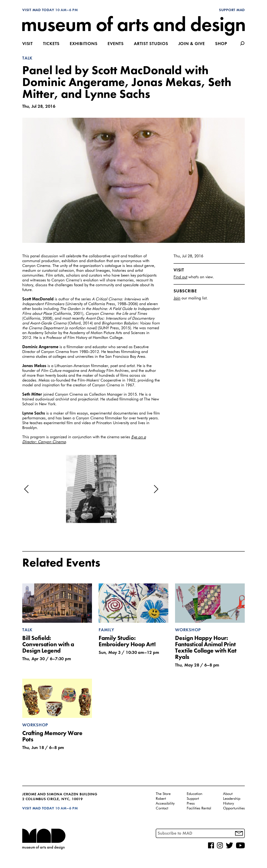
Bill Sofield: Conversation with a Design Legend (48, 645)
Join (177, 298)
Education (195, 794)
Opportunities (234, 808)
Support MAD (232, 10)
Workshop (188, 630)
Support (193, 799)
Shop (221, 44)
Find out (180, 277)
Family (106, 630)
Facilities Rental (199, 808)
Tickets (51, 44)
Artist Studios (151, 44)
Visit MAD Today (38, 10)
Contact (162, 808)
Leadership (232, 799)
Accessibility (165, 803)
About (228, 794)
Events (116, 44)
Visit (28, 44)
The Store (163, 794)
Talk (27, 58)
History (229, 803)
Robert (161, 799)
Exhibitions (84, 44)
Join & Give (192, 44)
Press (191, 803)
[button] (27, 489)
